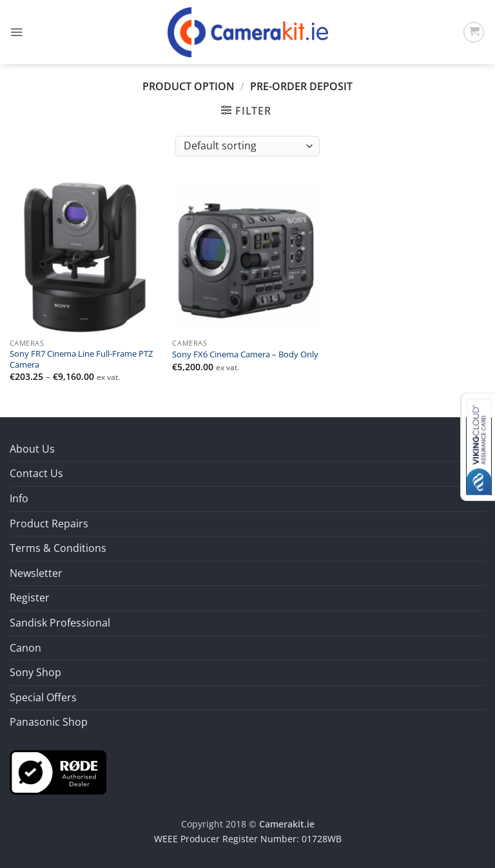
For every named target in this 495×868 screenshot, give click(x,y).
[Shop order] (247, 146)
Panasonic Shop (49, 722)
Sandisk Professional (60, 623)
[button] (16, 32)
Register (30, 598)
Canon (25, 648)
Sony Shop (35, 672)
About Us (32, 449)
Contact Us (36, 473)
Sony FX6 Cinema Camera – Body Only (245, 355)
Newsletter (36, 573)
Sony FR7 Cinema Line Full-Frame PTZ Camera (81, 359)
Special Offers (43, 697)
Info (19, 498)
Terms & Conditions (58, 548)
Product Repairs (49, 524)
